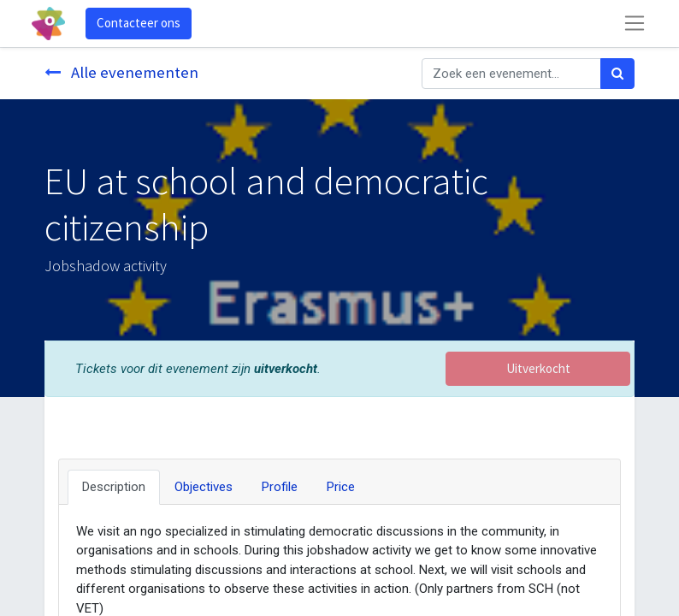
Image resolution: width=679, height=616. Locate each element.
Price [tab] (341, 487)
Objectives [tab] (204, 487)
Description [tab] (114, 487)
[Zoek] (617, 74)
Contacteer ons (139, 23)
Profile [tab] (280, 487)
